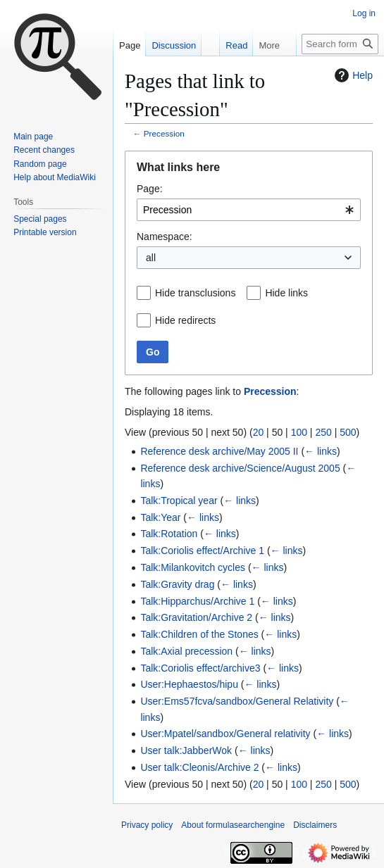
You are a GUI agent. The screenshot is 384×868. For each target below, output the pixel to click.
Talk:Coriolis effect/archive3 (200, 668)
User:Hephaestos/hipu (189, 684)
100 (299, 432)
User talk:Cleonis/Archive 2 (199, 767)
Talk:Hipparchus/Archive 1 (197, 601)
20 (259, 432)
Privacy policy (147, 825)
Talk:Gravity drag (177, 584)
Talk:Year (160, 517)
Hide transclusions (195, 293)
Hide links (286, 293)
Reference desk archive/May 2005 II (219, 451)
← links (321, 451)
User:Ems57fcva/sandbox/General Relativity (237, 701)
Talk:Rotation (169, 534)
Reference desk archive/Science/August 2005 (240, 468)
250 (323, 432)
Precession (164, 133)
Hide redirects (185, 320)
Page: (150, 189)
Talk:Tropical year (179, 501)
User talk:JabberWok (186, 750)
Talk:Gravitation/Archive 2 (196, 617)
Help (352, 75)
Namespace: (165, 237)
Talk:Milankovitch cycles (193, 567)
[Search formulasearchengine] (340, 44)
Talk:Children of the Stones (199, 634)
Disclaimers (315, 825)
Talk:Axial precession (186, 651)
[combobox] (249, 210)
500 (348, 432)
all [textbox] (151, 258)
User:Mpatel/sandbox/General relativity (225, 734)
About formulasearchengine (233, 825)
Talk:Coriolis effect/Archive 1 (202, 551)
